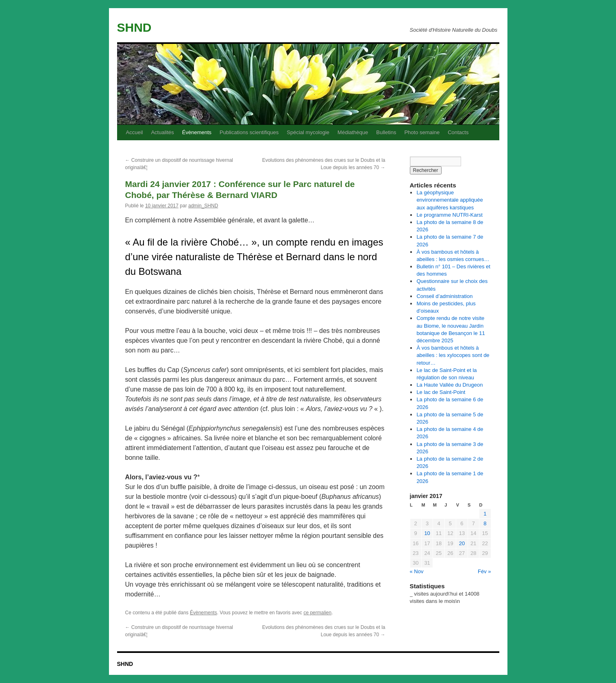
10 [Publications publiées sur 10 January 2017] (427, 533)
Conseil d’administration (444, 296)
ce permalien (317, 613)
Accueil (135, 132)
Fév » (484, 571)
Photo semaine (422, 132)
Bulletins (386, 132)
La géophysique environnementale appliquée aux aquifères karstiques (449, 200)
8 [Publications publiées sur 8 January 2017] (485, 523)
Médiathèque (353, 132)
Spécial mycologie (308, 132)
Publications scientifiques (249, 132)
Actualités (162, 132)
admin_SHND (203, 206)
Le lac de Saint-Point (441, 392)
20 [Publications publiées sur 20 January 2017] (462, 543)
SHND (134, 27)
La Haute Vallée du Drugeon (449, 385)
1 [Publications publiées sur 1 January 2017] (485, 514)
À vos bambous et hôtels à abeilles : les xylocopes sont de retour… (453, 355)
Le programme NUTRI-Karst (449, 215)
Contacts (458, 132)
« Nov (417, 571)
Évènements (197, 132)
